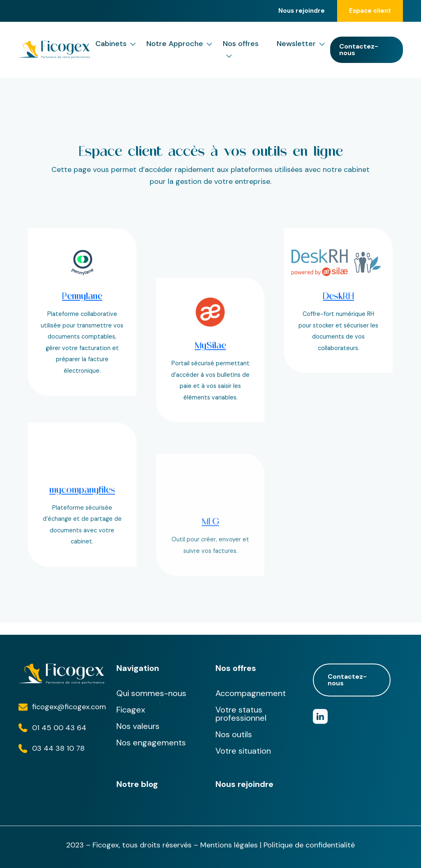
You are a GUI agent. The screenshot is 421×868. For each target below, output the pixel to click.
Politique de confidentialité (309, 845)
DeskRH (338, 296)
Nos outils (234, 734)
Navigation (138, 668)
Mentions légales (229, 845)
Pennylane (82, 296)
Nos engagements (151, 743)
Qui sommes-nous (151, 693)
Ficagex (131, 710)
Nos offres (241, 50)
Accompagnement (251, 693)
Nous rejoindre (302, 11)
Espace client (370, 11)
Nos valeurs (138, 726)
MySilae (210, 386)
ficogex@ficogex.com (69, 707)
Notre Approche (179, 44)
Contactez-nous (359, 50)
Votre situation (243, 751)
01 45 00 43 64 (59, 728)
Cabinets (116, 44)
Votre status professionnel (241, 714)
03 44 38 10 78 (58, 748)
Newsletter (301, 44)
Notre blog (137, 784)
